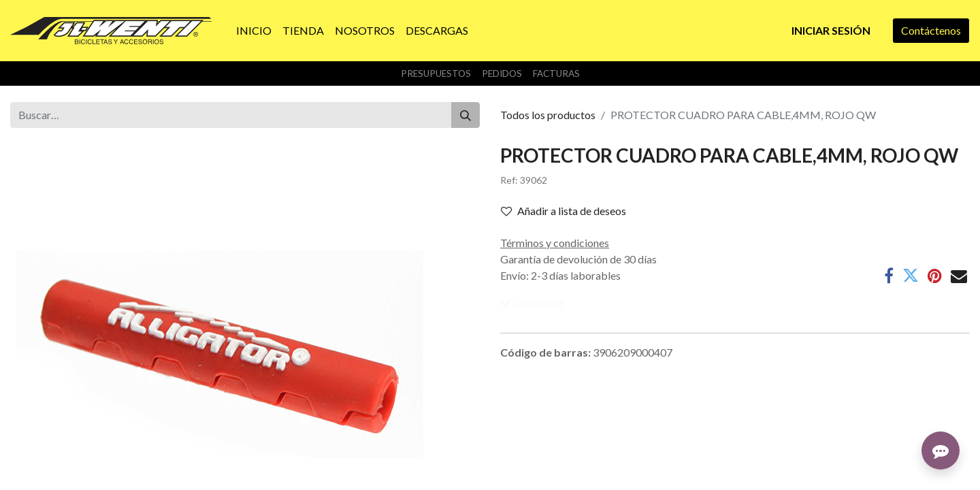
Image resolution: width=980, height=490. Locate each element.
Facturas (556, 73)
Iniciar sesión (831, 30)
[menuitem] (254, 31)
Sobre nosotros (46, 467)
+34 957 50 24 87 (724, 483)
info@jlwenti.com (724, 467)
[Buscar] (465, 115)
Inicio (23, 450)
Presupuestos (436, 73)
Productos (35, 483)
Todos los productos (548, 115)
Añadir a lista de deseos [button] (563, 211)
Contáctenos (931, 30)
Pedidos (502, 73)
